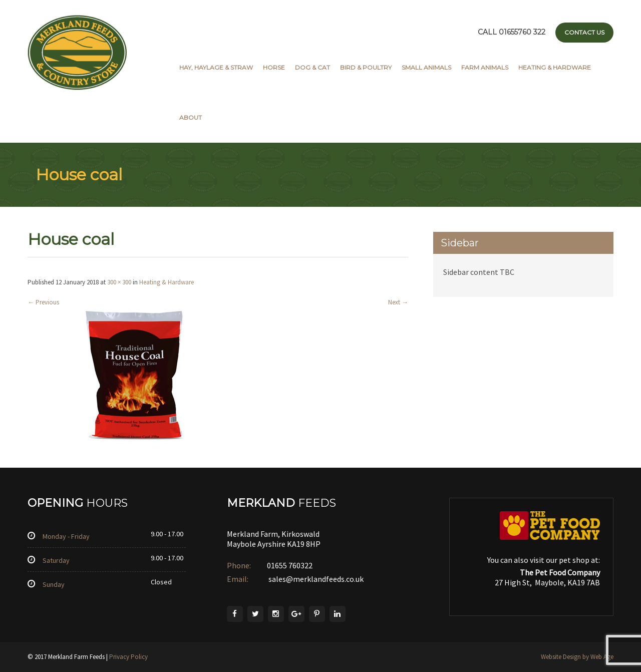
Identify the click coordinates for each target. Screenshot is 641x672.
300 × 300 (119, 282)
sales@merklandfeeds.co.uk (315, 579)
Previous (43, 302)
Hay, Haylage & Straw (216, 67)
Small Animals (426, 67)
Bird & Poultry (366, 67)
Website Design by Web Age (577, 657)
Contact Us (584, 32)
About (191, 117)
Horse (274, 67)
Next (398, 302)
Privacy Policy (128, 657)
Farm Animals (485, 67)
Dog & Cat (312, 67)
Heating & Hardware (555, 67)
